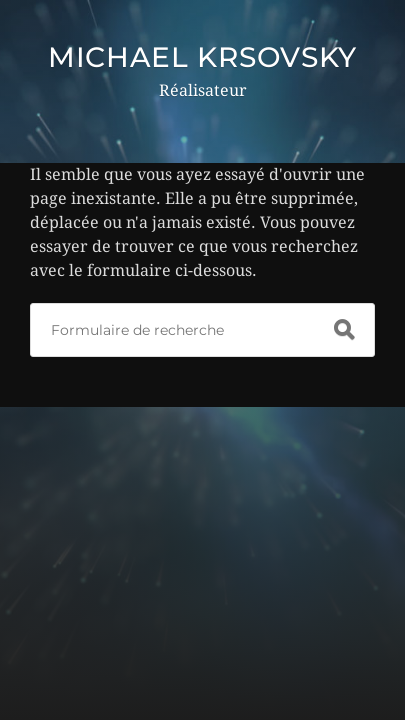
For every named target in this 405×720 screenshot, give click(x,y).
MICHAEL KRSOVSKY (202, 57)
